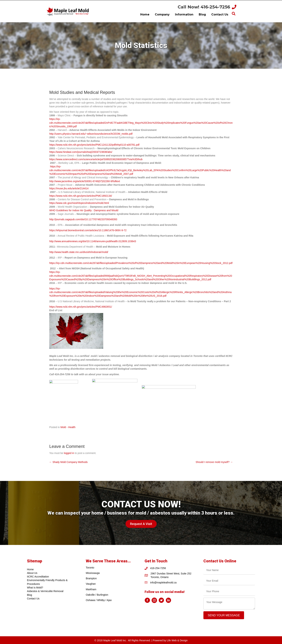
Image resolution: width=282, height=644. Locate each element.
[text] (229, 570)
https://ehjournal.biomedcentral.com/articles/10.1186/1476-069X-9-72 (88, 230)
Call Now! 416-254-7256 (204, 7)
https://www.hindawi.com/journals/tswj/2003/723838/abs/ (81, 152)
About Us (32, 573)
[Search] (234, 14)
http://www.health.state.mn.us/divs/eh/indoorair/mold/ (79, 252)
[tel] (229, 591)
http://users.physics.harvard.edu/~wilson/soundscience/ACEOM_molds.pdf (91, 134)
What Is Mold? (35, 588)
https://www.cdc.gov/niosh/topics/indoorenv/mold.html (79, 203)
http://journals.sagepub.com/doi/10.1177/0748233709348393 (83, 219)
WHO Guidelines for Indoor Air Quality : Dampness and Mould (84, 210)
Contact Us (33, 599)
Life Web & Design (177, 640)
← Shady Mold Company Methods (68, 462)
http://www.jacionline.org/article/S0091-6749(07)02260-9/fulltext (85, 181)
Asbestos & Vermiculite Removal (45, 591)
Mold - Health (68, 427)
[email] (229, 581)
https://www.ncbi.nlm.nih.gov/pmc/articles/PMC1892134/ (81, 196)
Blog (29, 595)
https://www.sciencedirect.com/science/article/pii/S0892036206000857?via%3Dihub (96, 159)
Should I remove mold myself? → (214, 462)
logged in (69, 453)
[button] (141, 524)
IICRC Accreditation (38, 577)
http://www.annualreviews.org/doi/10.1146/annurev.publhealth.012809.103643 (93, 241)
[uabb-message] (229, 604)
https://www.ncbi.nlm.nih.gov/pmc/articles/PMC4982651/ (81, 307)
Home (30, 569)
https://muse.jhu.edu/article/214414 (69, 188)
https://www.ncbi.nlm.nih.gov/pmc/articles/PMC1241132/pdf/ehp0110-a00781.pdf (94, 145)
